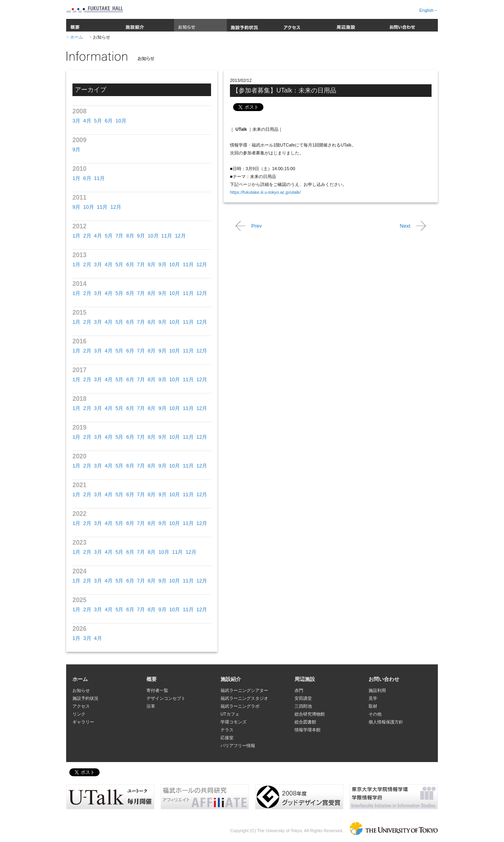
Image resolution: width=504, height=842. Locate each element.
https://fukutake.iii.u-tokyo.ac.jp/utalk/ (265, 192)
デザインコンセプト (166, 698)
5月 (98, 121)
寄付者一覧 (157, 690)
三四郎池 (303, 706)
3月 (76, 121)
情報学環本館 (308, 730)
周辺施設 (359, 25)
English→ (429, 10)
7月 (119, 236)
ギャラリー (83, 722)
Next (405, 226)
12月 (116, 207)
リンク (79, 714)
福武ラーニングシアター (244, 690)
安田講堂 (303, 698)
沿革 (151, 706)
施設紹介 (148, 25)
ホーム (77, 37)
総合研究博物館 (310, 714)
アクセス (306, 25)
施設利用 (377, 690)
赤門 (299, 690)
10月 (121, 121)
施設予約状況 (253, 25)
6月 (109, 121)
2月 (87, 236)
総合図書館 (305, 722)
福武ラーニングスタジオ (244, 698)
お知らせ (200, 25)
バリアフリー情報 (238, 746)
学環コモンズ (233, 722)
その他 (375, 714)
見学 (373, 698)
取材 (373, 706)
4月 (87, 121)
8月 (130, 236)
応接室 (227, 738)
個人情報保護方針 (386, 722)
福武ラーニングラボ (240, 706)
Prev (257, 226)
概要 (94, 25)
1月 (76, 178)
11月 (99, 178)
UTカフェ (230, 714)
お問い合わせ (411, 25)
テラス (227, 730)
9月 (76, 149)
